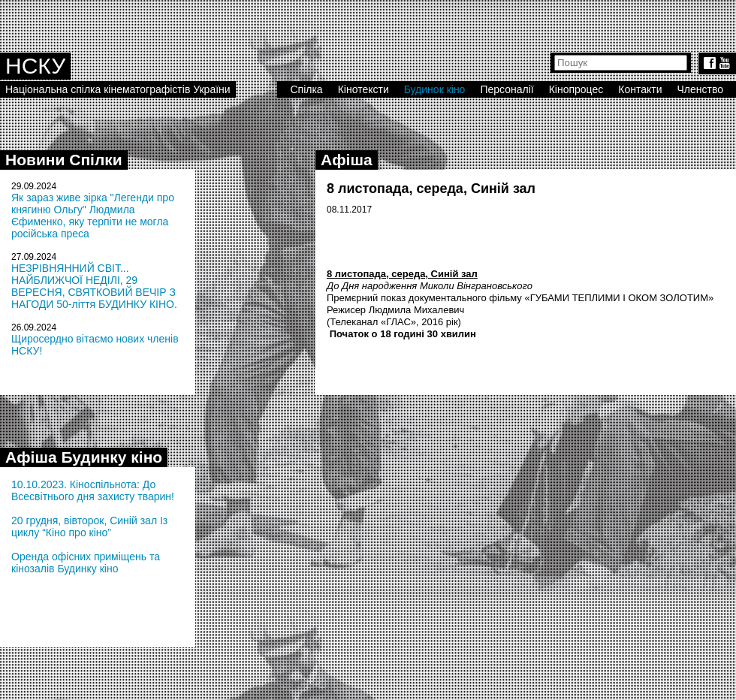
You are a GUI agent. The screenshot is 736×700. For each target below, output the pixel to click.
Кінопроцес (576, 89)
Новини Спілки (64, 160)
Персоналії (507, 89)
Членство (701, 89)
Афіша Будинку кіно (84, 457)
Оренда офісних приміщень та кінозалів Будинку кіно (86, 563)
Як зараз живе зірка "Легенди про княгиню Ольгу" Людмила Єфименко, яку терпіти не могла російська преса (93, 216)
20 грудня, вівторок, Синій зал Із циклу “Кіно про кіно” (89, 527)
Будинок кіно (435, 89)
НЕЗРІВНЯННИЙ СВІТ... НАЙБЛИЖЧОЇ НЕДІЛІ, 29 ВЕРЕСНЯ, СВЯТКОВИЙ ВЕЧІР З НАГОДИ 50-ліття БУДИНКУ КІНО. (94, 286)
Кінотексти (363, 89)
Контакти (640, 89)
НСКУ (35, 66)
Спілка (306, 89)
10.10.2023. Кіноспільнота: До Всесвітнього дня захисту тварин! (93, 490)
